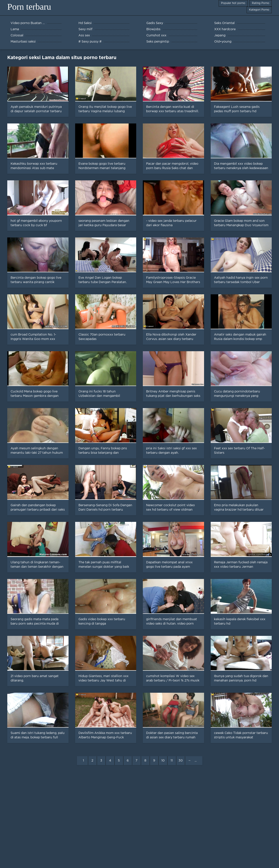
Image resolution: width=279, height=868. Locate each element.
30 (181, 761)
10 (163, 761)
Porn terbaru (29, 7)
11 (172, 761)
